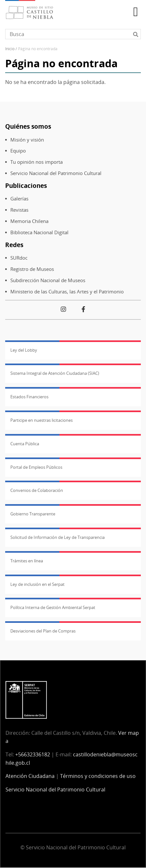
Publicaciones (26, 185)
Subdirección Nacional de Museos (48, 280)
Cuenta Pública (25, 444)
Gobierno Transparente (33, 514)
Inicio (10, 49)
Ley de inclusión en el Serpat (37, 584)
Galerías (19, 199)
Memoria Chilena (29, 221)
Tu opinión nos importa (36, 162)
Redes (14, 245)
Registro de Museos (32, 269)
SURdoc (19, 258)
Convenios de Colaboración (37, 490)
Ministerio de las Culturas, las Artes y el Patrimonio (67, 292)
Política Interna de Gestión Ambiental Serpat (53, 607)
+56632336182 (33, 754)
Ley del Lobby (24, 350)
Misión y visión (27, 140)
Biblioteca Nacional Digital (39, 232)
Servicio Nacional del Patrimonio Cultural (56, 173)
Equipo (18, 151)
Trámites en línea (27, 561)
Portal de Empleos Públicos (36, 467)
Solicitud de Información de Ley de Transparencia (57, 537)
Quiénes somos (28, 126)
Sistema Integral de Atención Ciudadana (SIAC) (55, 373)
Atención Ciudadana (30, 776)
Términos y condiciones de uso (98, 776)
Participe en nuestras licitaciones (42, 420)
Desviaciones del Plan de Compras (43, 631)
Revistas (19, 210)
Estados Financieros (29, 397)
